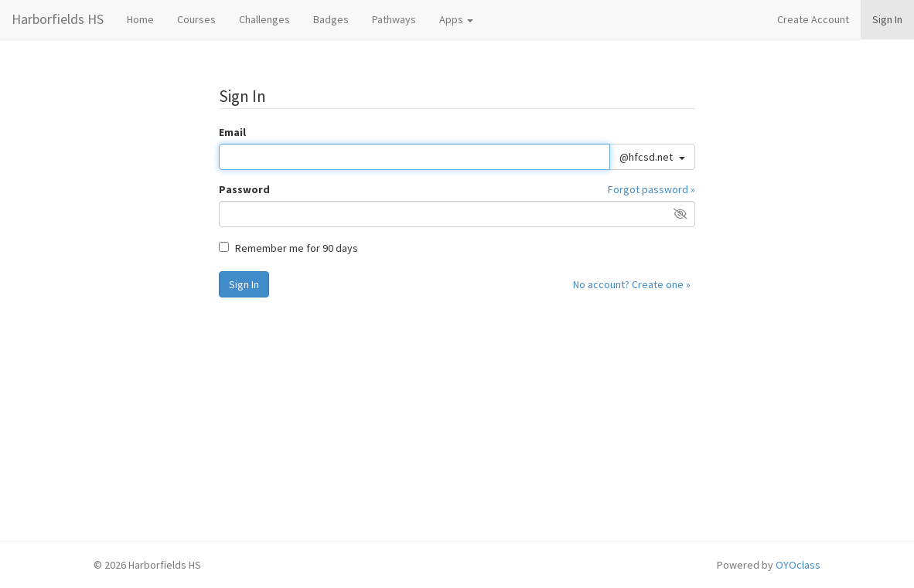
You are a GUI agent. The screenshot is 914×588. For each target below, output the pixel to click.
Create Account (813, 19)
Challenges (264, 19)
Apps (456, 19)
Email (232, 132)
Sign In (887, 19)
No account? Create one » (632, 284)
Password (244, 189)
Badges (331, 19)
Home (140, 19)
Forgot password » (651, 189)
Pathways (394, 19)
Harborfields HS (58, 19)
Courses (196, 19)
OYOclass (798, 565)
